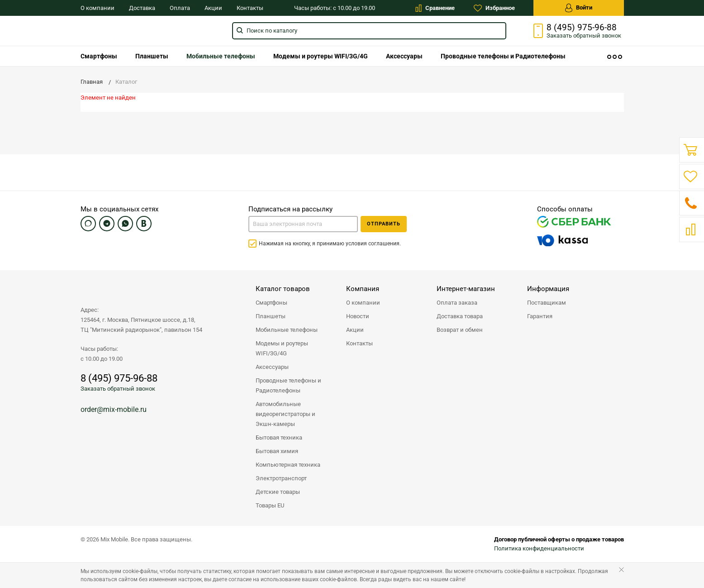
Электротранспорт (281, 478)
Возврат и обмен (460, 330)
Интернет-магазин (466, 289)
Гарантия (540, 316)
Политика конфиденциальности (539, 548)
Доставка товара (460, 316)
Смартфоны (99, 56)
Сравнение (435, 8)
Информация (548, 289)
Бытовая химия (277, 451)
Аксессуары (404, 56)
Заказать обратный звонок (118, 389)
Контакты (250, 8)
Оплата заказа (457, 303)
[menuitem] (99, 56)
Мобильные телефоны (221, 56)
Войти (579, 8)
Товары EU (270, 505)
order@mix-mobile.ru (114, 409)
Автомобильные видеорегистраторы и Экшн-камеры (285, 414)
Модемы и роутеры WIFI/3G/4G (321, 56)
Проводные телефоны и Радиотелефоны (503, 56)
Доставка (142, 8)
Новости (358, 316)
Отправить (384, 224)
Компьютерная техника (288, 465)
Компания (363, 289)
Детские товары (278, 492)
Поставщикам (547, 303)
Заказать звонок (584, 36)
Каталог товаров (283, 289)
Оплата (180, 8)
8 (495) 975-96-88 (582, 28)
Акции (213, 8)
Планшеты (152, 56)
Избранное (494, 8)
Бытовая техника (279, 437)
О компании (98, 8)
